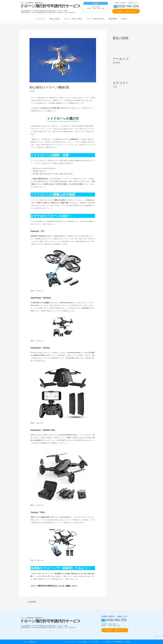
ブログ (32, 91)
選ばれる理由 (54, 19)
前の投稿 (31, 602)
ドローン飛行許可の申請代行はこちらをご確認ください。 (55, 586)
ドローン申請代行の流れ (95, 19)
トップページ (40, 19)
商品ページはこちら (37, 291)
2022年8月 (116, 62)
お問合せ (124, 19)
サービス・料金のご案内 (73, 19)
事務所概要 (113, 19)
